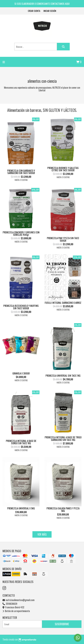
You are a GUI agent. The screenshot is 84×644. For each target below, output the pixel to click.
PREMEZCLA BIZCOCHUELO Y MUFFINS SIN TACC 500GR (21, 307)
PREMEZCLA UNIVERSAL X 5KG (21, 508)
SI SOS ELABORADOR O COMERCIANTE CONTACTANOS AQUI (42, 4)
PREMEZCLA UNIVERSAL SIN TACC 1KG (63, 376)
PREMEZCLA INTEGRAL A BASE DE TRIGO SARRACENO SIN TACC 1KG (63, 438)
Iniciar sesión (50, 11)
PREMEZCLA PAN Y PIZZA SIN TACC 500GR (63, 239)
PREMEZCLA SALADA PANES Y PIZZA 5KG (63, 509)
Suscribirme (62, 624)
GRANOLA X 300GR (21, 373)
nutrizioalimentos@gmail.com (18, 600)
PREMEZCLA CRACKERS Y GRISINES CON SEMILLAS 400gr (21, 233)
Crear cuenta (34, 11)
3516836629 (10, 604)
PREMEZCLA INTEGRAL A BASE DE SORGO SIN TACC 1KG (21, 442)
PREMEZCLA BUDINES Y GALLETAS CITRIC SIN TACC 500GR (63, 169)
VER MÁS (42, 534)
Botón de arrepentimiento (16, 611)
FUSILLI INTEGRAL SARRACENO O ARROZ (63, 303)
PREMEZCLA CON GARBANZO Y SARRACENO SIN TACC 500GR (21, 172)
